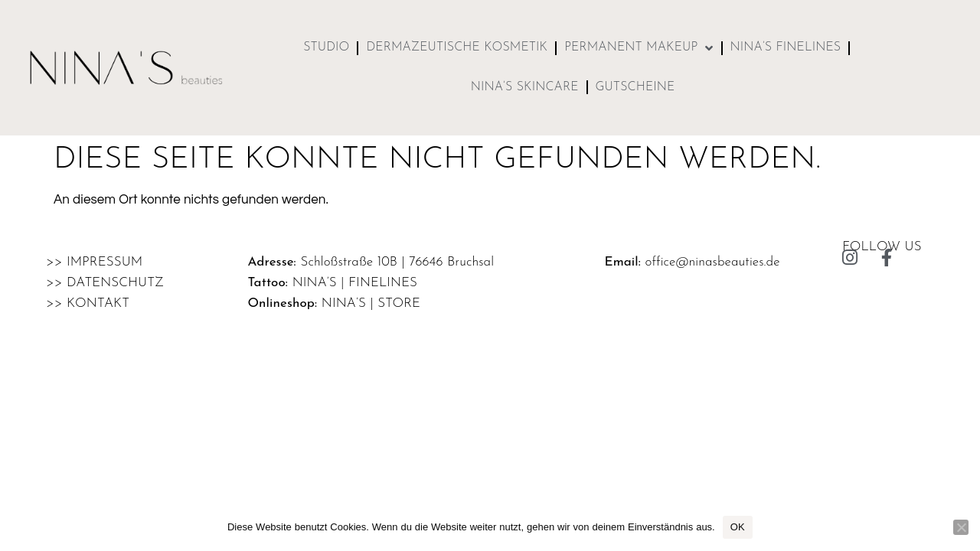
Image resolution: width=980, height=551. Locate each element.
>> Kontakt (88, 303)
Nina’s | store (371, 303)
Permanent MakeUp (639, 48)
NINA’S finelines (786, 47)
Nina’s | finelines (355, 283)
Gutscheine (635, 87)
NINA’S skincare (525, 87)
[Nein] (961, 527)
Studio (326, 47)
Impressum (105, 262)
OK (738, 527)
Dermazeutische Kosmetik (457, 47)
